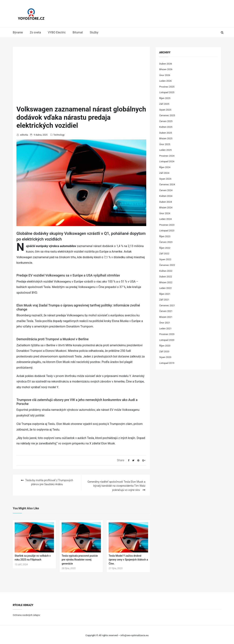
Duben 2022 (166, 277)
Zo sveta (35, 32)
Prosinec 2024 (167, 156)
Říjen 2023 (165, 236)
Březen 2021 (166, 317)
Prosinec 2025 (167, 87)
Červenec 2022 (167, 265)
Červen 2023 (166, 242)
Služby (94, 32)
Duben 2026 (166, 64)
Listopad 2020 (167, 340)
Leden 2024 (165, 219)
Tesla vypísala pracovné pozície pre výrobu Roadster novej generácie (80, 558)
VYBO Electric (57, 32)
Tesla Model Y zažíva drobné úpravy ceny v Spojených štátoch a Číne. (128, 558)
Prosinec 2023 (167, 225)
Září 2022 (164, 254)
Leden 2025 (165, 150)
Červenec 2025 (167, 115)
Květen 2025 (166, 127)
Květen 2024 (166, 196)
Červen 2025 (166, 121)
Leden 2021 (165, 328)
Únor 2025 (165, 144)
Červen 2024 (166, 190)
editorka (24, 135)
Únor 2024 (165, 213)
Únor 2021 (165, 323)
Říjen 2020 (165, 346)
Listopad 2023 (167, 231)
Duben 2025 (166, 133)
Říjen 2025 (165, 98)
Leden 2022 (165, 288)
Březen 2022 (166, 282)
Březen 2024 (166, 208)
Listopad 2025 (167, 92)
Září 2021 (164, 300)
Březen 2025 (166, 138)
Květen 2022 (166, 271)
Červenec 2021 (167, 305)
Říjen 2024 (165, 167)
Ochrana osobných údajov (26, 614)
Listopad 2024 (167, 161)
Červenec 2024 (167, 184)
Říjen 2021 (165, 294)
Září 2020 (164, 352)
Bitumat (78, 32)
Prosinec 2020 (167, 334)
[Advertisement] (81, 78)
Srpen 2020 (165, 357)
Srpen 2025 (165, 110)
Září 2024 (164, 173)
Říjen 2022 (165, 248)
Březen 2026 (166, 69)
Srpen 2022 (165, 259)
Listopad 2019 (167, 363)
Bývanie (18, 32)
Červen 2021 (166, 311)
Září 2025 (164, 104)
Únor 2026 (165, 75)
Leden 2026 (165, 81)
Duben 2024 (166, 202)
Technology (59, 135)
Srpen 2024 (165, 179)
